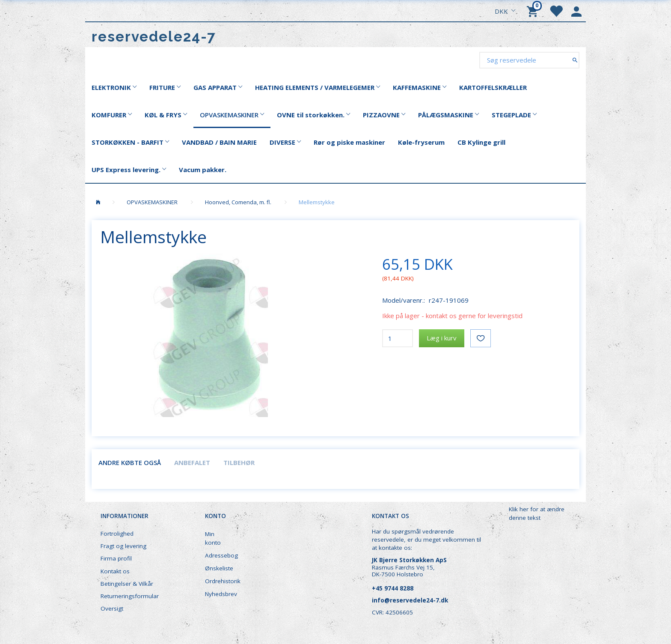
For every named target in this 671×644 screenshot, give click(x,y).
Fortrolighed (117, 534)
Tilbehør (239, 462)
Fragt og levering (123, 546)
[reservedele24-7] (154, 37)
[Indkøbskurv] (534, 11)
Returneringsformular (130, 596)
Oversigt (112, 608)
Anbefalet (192, 462)
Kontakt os (115, 571)
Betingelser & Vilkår (127, 584)
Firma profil (116, 558)
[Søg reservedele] (575, 60)
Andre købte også (130, 462)
